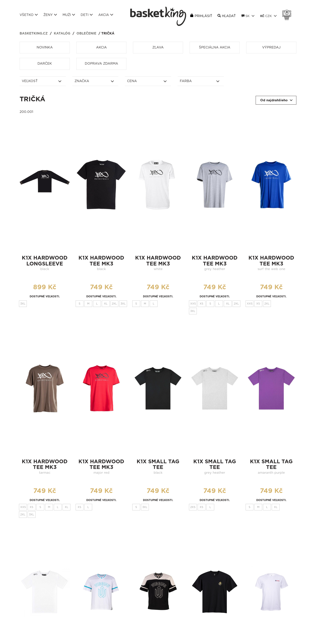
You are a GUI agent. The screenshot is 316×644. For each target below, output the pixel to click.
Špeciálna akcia (215, 47)
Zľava (158, 47)
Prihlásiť (203, 16)
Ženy (50, 15)
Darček (45, 64)
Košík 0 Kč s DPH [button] (288, 12)
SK (248, 16)
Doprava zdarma (101, 64)
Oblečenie (86, 34)
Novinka (45, 47)
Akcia (106, 15)
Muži (69, 15)
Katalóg (62, 34)
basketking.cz (34, 34)
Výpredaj (271, 47)
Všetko (29, 15)
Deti (87, 15)
